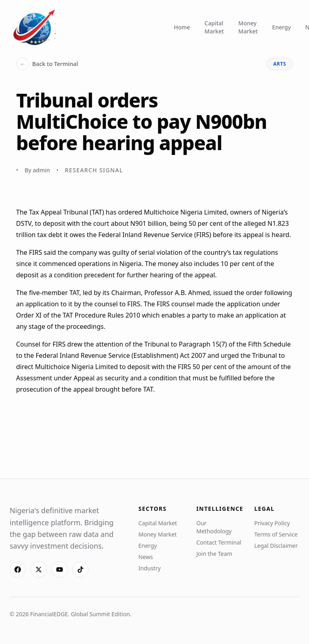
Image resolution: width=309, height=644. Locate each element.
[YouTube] (60, 570)
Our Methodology (214, 527)
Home (182, 27)
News (146, 557)
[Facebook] (18, 570)
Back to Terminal (47, 64)
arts (280, 64)
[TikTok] (80, 570)
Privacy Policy (272, 523)
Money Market (248, 27)
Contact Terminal (219, 542)
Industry (149, 568)
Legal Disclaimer (276, 546)
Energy (281, 27)
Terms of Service (276, 534)
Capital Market (214, 27)
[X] (39, 570)
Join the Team (214, 554)
